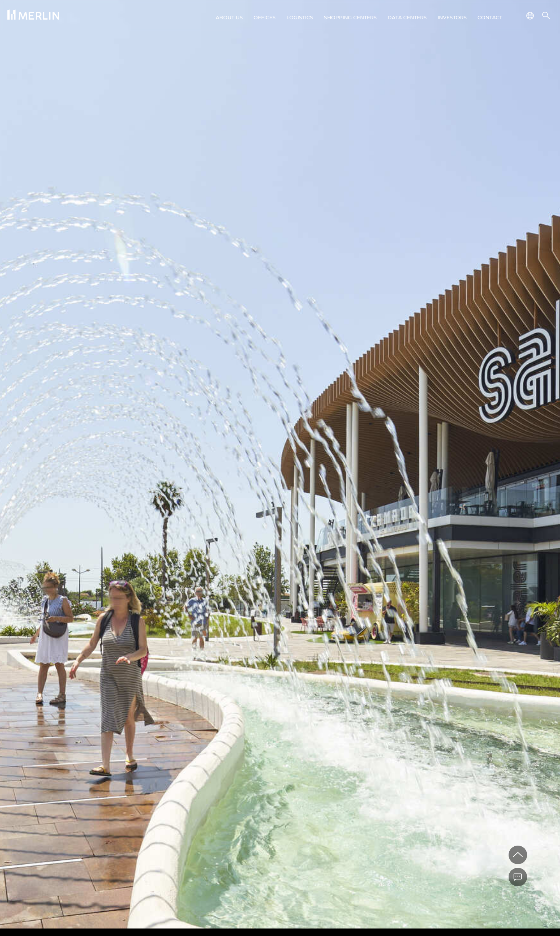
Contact (490, 18)
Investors (452, 18)
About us (229, 18)
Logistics (300, 18)
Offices (265, 18)
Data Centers (407, 18)
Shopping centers (350, 18)
